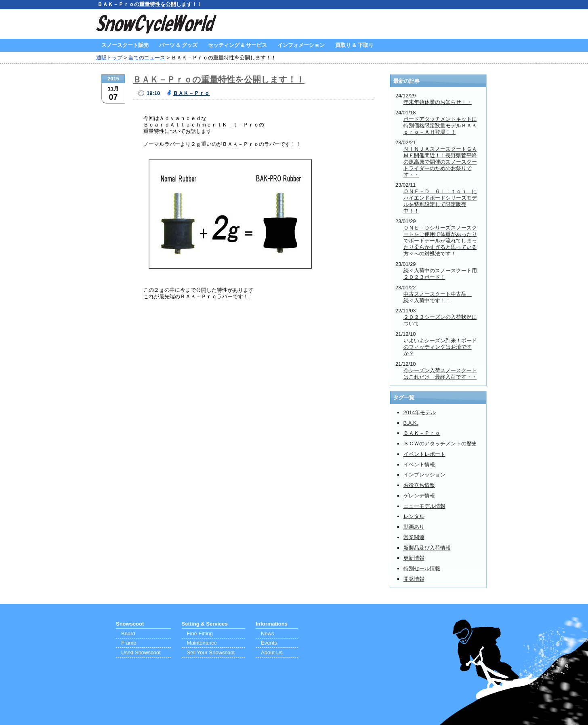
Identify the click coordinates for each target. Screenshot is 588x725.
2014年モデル (420, 412)
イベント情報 (419, 465)
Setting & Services (205, 624)
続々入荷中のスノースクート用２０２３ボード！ (440, 274)
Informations (272, 624)
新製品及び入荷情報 (427, 548)
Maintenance (202, 643)
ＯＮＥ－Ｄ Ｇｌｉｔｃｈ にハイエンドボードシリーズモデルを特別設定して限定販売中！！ (440, 201)
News (268, 633)
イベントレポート (424, 454)
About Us (272, 652)
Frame (129, 643)
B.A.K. (411, 423)
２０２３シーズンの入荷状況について (440, 320)
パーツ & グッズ (178, 45)
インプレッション (424, 475)
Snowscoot (130, 624)
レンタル (414, 516)
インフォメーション (301, 45)
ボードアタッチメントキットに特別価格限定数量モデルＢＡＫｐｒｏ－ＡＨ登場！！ (440, 125)
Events (269, 643)
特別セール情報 (422, 568)
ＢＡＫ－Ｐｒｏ (191, 93)
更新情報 (414, 558)
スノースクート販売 (125, 45)
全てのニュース (147, 58)
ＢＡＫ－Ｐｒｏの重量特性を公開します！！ (219, 79)
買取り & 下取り (354, 45)
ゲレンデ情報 (419, 496)
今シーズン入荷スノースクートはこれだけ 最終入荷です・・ (440, 374)
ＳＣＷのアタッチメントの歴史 (440, 444)
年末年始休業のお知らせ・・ (438, 102)
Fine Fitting (200, 633)
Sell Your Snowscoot (211, 652)
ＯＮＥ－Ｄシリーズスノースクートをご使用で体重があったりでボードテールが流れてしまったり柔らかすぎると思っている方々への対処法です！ (440, 241)
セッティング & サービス (238, 45)
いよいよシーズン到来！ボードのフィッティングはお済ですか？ (440, 347)
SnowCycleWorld (157, 24)
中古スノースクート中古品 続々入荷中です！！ (438, 297)
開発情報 (414, 579)
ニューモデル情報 (424, 506)
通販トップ (109, 58)
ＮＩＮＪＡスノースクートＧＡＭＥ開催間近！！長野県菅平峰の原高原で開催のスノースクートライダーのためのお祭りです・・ (440, 162)
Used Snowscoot (141, 652)
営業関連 (414, 537)
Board (128, 633)
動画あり (414, 527)
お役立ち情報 (419, 485)
